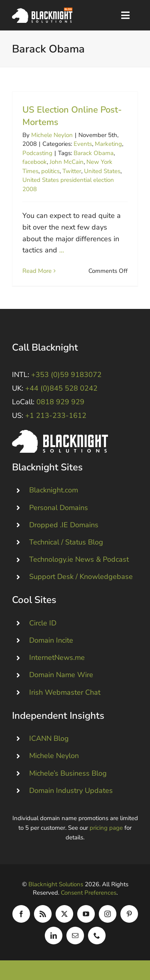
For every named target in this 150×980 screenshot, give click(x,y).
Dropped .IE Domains (64, 525)
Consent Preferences (89, 893)
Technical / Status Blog (66, 542)
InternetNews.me (57, 657)
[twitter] (64, 914)
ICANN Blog (49, 738)
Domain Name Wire (61, 675)
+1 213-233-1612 (56, 415)
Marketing (108, 144)
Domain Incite (51, 640)
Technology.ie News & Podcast (79, 559)
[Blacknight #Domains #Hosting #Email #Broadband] (60, 434)
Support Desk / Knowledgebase (81, 577)
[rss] (43, 914)
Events (83, 144)
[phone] (97, 936)
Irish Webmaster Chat (65, 692)
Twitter (72, 171)
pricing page (106, 828)
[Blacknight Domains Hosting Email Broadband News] (42, 11)
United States (102, 171)
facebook (35, 162)
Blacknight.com (54, 490)
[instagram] (108, 914)
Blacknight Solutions (56, 884)
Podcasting (37, 153)
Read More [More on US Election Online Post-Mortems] (37, 271)
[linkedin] (54, 936)
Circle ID (43, 623)
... (62, 250)
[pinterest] (129, 914)
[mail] (75, 936)
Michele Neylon (52, 135)
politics (50, 171)
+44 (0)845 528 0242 (61, 388)
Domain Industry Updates (71, 790)
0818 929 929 (60, 402)
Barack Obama (94, 153)
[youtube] (86, 914)
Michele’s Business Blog (68, 773)
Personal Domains (59, 508)
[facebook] (21, 914)
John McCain (67, 162)
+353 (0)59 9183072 (66, 375)
